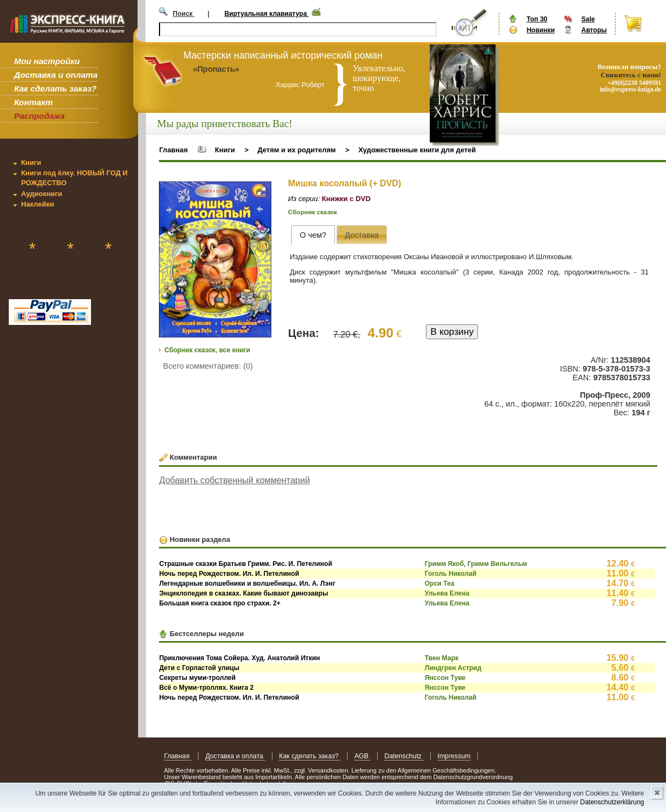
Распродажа (40, 116)
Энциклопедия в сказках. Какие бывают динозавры (243, 593)
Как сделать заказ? (55, 88)
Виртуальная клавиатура (266, 14)
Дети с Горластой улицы (199, 668)
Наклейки (37, 204)
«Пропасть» (216, 69)
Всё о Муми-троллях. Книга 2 (206, 688)
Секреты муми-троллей (197, 678)
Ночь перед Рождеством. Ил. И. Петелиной (229, 574)
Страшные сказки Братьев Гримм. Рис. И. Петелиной (246, 564)
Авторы (594, 30)
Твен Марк (442, 658)
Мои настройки (47, 61)
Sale (588, 19)
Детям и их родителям (297, 150)
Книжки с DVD (346, 199)
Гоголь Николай (451, 574)
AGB (362, 756)
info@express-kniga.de (630, 89)
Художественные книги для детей (417, 150)
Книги (31, 162)
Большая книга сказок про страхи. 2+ (220, 603)
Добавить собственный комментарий (234, 480)
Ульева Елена (447, 593)
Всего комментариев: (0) (208, 366)
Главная (173, 150)
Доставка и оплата (56, 75)
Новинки (541, 30)
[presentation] (313, 235)
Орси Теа (440, 584)
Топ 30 (537, 19)
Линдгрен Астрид (453, 668)
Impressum (454, 756)
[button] (261, 191)
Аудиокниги (41, 194)
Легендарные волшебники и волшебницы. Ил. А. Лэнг (247, 584)
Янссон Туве (445, 678)
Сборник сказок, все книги (207, 350)
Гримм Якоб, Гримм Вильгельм (476, 564)
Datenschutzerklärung (612, 802)
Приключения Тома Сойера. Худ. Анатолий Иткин (239, 658)
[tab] (313, 235)
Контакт (33, 102)
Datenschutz (404, 756)
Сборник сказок (313, 212)
